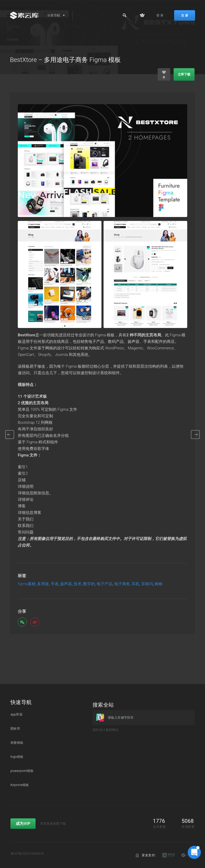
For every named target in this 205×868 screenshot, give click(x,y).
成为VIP (23, 824)
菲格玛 (147, 584)
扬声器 (66, 584)
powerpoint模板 (22, 771)
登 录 (160, 15)
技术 (78, 584)
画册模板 (17, 743)
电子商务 (122, 584)
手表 (55, 584)
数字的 (89, 584)
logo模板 (17, 757)
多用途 (43, 584)
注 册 (185, 15)
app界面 (16, 714)
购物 (158, 584)
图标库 (15, 729)
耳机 (135, 584)
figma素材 (27, 584)
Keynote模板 (20, 785)
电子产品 (105, 584)
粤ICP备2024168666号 (27, 854)
